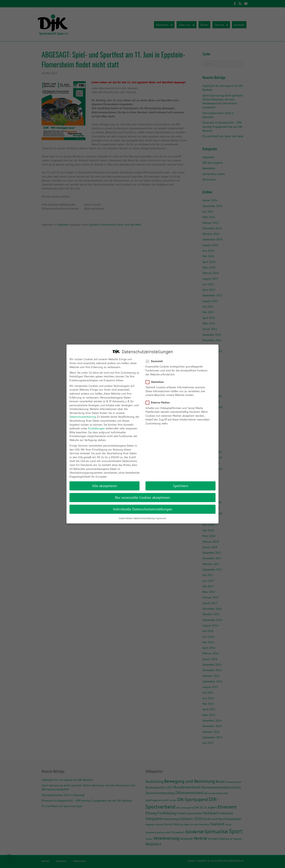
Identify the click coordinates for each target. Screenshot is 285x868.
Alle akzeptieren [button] (105, 482)
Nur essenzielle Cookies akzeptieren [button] (142, 494)
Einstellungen (96, 425)
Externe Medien (159, 399)
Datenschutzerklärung (83, 413)
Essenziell (155, 358)
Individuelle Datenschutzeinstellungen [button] (143, 506)
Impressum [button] (161, 515)
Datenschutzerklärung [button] (144, 515)
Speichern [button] (181, 482)
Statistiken (156, 378)
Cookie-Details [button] (126, 515)
